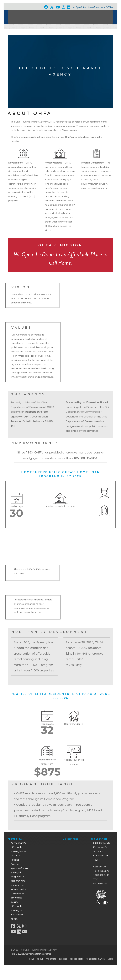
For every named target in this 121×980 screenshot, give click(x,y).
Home (32, 959)
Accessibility (76, 959)
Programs (51, 959)
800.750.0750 (100, 884)
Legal (111, 959)
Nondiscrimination (95, 959)
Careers (63, 959)
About (40, 959)
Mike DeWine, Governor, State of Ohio (31, 954)
